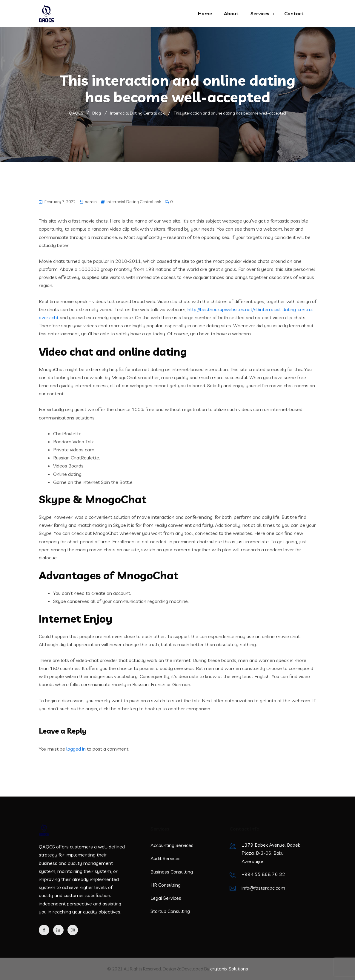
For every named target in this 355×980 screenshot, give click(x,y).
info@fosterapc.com (263, 888)
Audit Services (166, 858)
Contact (294, 13)
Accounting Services (172, 845)
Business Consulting (172, 872)
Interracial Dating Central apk (134, 202)
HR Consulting (166, 885)
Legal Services (166, 898)
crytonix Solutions (229, 969)
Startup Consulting (170, 911)
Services (260, 13)
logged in (76, 749)
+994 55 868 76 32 (263, 874)
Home (205, 13)
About (231, 13)
